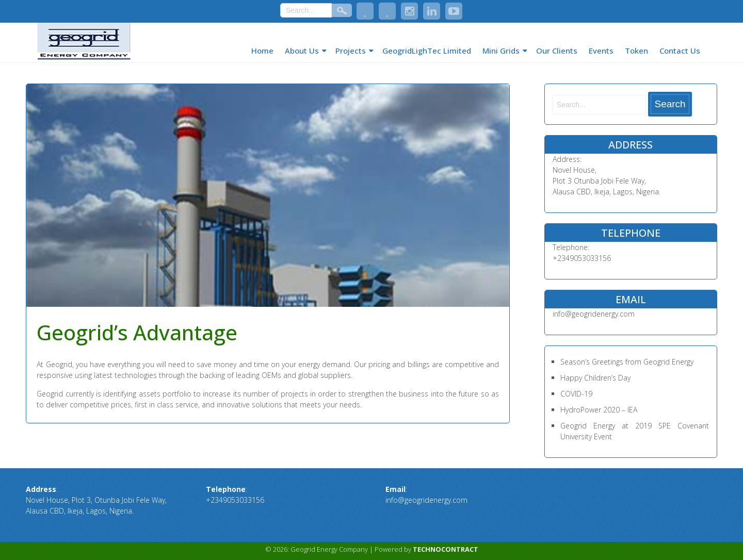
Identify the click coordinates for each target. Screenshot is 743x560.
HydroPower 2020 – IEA (599, 410)
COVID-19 (576, 394)
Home (262, 51)
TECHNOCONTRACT (446, 549)
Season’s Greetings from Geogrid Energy (627, 362)
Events (601, 51)
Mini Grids (501, 51)
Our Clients (557, 51)
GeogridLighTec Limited (427, 51)
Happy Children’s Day (595, 378)
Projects (351, 51)
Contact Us (680, 51)
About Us (302, 51)
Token (636, 51)
